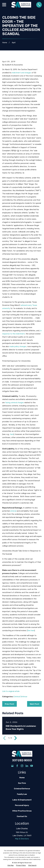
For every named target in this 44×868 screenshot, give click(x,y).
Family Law (22, 794)
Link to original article (11, 691)
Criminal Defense (20, 697)
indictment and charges (22, 73)
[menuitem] (11, 865)
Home (22, 778)
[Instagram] (22, 766)
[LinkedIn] (27, 766)
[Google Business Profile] (12, 766)
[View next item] (16, 738)
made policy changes (18, 346)
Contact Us (22, 816)
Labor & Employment (22, 800)
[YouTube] (32, 766)
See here (31, 631)
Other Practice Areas (22, 811)
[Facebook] (17, 766)
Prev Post (9, 704)
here (12, 434)
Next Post (34, 704)
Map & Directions (22, 839)
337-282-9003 (22, 760)
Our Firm (22, 783)
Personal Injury (22, 805)
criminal (13, 511)
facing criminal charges (14, 403)
